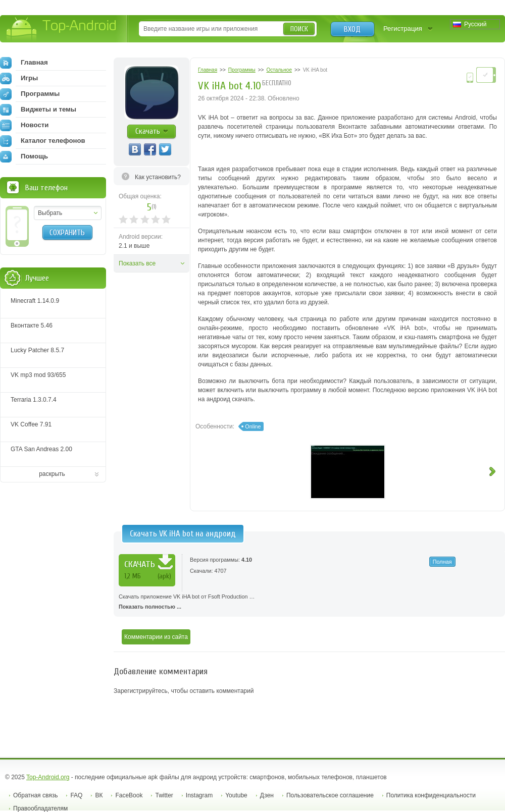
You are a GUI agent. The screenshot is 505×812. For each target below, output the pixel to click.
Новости (24, 125)
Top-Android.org (48, 777)
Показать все (137, 263)
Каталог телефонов (43, 141)
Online (253, 426)
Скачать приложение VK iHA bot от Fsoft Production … (309, 603)
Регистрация (403, 29)
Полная (442, 562)
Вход (352, 29)
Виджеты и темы (38, 110)
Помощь (24, 156)
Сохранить (67, 233)
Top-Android (62, 30)
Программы (30, 94)
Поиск (299, 29)
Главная (24, 63)
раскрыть (52, 474)
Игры (19, 78)
